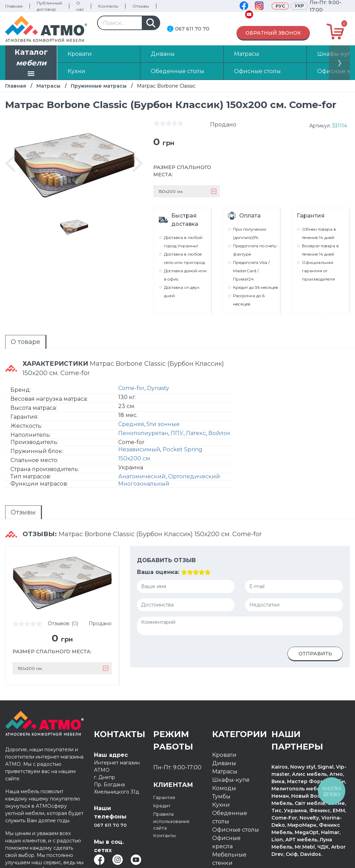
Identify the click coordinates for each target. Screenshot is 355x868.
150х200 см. (135, 458)
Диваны (224, 763)
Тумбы (221, 796)
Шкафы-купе (231, 780)
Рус (280, 6)
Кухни (221, 805)
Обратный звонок (273, 33)
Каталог (31, 63)
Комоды (224, 788)
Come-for (131, 388)
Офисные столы (236, 830)
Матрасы (48, 86)
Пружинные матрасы (99, 86)
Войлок (219, 433)
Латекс (196, 433)
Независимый (139, 449)
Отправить (315, 654)
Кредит (164, 805)
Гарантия (167, 797)
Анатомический (142, 476)
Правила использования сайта (176, 822)
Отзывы (141, 6)
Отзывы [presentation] (23, 512)
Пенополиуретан (143, 433)
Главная (14, 6)
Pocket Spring (183, 449)
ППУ (177, 433)
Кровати (224, 755)
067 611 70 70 (192, 29)
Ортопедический (194, 476)
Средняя (131, 424)
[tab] (26, 342)
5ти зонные (163, 424)
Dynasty (158, 388)
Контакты (108, 6)
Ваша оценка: (158, 572)
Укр (299, 6)
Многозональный (144, 484)
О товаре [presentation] (25, 342)
